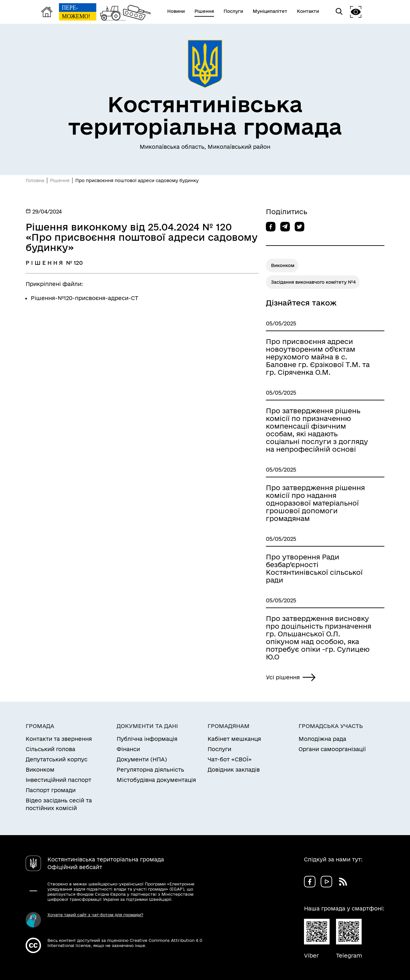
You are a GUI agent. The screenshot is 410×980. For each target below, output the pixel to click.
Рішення (60, 180)
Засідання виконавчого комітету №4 (313, 282)
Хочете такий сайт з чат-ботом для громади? (95, 915)
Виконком (283, 265)
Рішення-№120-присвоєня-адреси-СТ (85, 298)
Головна (35, 180)
